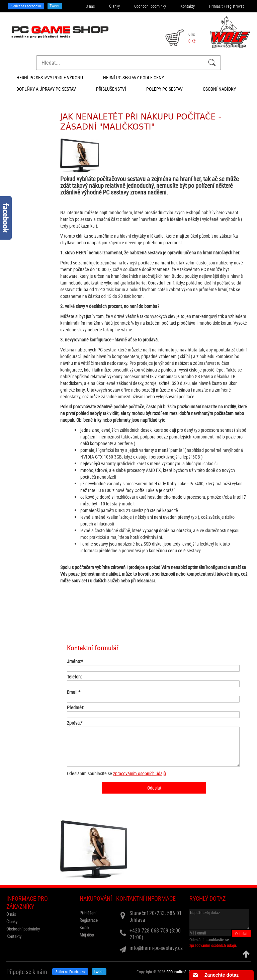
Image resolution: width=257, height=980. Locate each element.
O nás (90, 6)
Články (114, 6)
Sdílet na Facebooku (26, 6)
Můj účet (87, 935)
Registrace (89, 920)
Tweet (55, 6)
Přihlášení (88, 913)
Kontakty (188, 6)
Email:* (74, 692)
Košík (84, 927)
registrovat (235, 6)
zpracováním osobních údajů (140, 773)
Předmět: (75, 707)
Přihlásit (216, 6)
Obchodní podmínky (150, 6)
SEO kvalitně (176, 972)
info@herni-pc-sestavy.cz (156, 948)
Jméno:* (75, 661)
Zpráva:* (75, 723)
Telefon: (74, 677)
